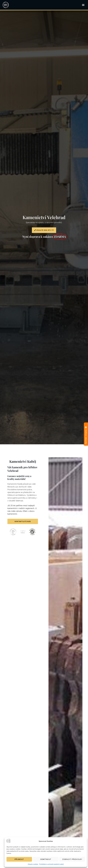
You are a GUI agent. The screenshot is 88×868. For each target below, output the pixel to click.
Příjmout (19, 859)
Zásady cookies (33, 864)
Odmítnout (46, 859)
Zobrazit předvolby (72, 859)
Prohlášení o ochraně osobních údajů (51, 864)
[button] (83, 5)
